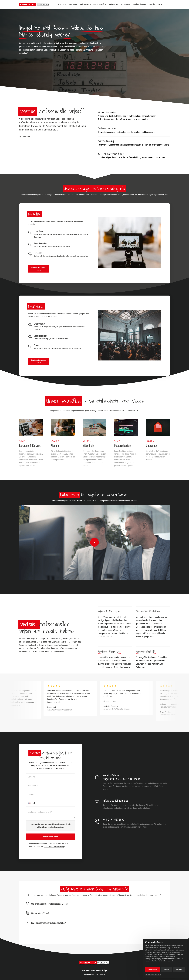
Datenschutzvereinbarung (54, 847)
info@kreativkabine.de (116, 801)
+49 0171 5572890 (114, 820)
